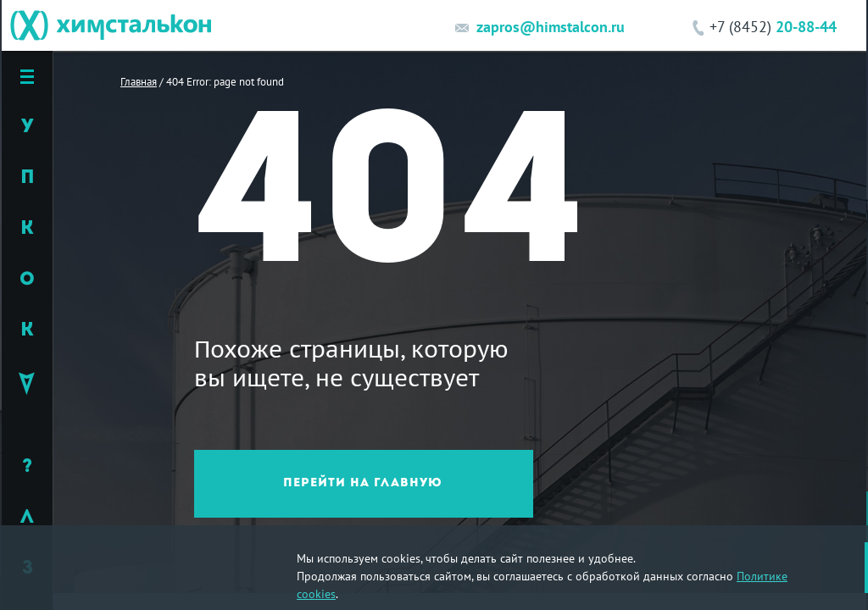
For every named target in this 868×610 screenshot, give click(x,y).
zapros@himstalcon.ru (551, 27)
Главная (139, 81)
